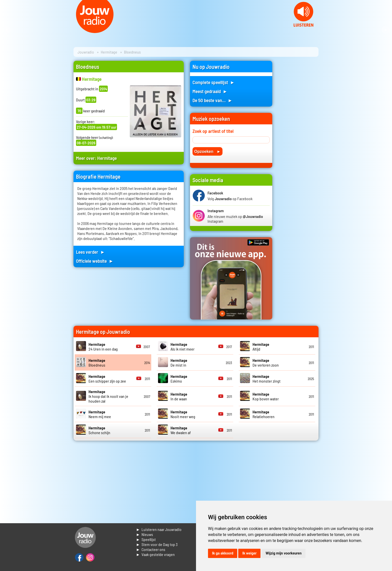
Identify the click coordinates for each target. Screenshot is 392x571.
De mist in (179, 363)
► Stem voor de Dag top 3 (157, 544)
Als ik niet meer (182, 347)
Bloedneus (97, 363)
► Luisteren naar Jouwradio (159, 529)
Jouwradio (86, 52)
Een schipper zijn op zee (107, 379)
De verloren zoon (266, 363)
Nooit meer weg (183, 414)
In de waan (179, 396)
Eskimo (179, 379)
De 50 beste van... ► (212, 100)
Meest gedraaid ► (210, 91)
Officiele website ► (95, 261)
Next (385, 30)
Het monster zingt (266, 379)
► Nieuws (144, 534)
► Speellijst (146, 539)
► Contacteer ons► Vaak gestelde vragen (155, 552)
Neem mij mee (100, 414)
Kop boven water (266, 396)
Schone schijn (99, 430)
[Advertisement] (298, 136)
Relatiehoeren (263, 414)
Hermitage (109, 52)
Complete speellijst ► (214, 82)
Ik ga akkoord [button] (223, 553)
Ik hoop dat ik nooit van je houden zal (108, 396)
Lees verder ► (90, 252)
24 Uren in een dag (103, 347)
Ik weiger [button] (249, 553)
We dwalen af (181, 430)
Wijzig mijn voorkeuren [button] (283, 553)
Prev (6, 30)
